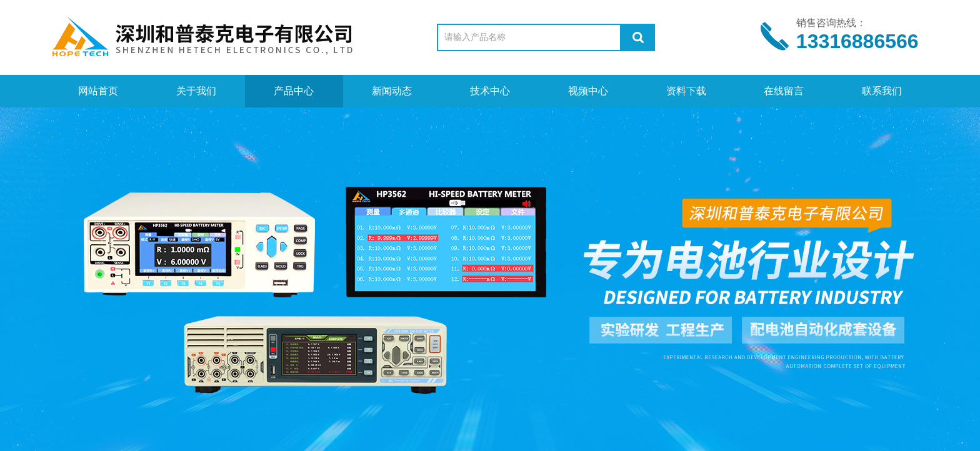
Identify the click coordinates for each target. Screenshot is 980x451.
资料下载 (686, 91)
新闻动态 (392, 91)
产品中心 (294, 91)
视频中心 (588, 91)
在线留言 (784, 91)
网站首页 (98, 91)
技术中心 (490, 91)
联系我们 (882, 91)
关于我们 (196, 91)
